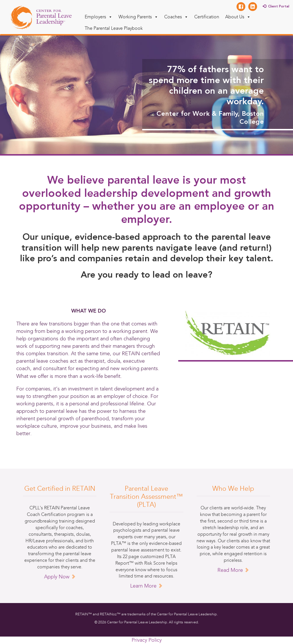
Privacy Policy (147, 640)
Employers (99, 17)
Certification (207, 17)
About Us (238, 17)
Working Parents (138, 17)
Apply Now (60, 577)
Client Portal (279, 7)
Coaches (176, 17)
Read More (233, 570)
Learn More (146, 586)
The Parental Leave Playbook (114, 28)
